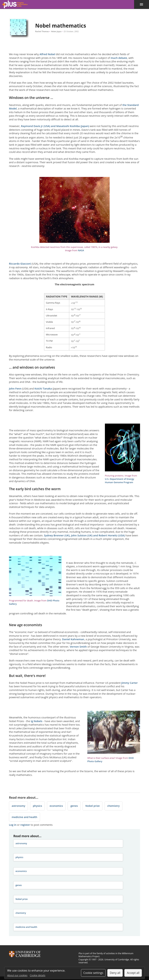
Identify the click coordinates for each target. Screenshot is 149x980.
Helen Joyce (56, 31)
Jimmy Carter (129, 683)
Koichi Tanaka (43, 388)
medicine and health (25, 817)
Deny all (115, 973)
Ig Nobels (37, 721)
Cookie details (38, 975)
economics (56, 806)
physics (37, 806)
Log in (13, 825)
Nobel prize (93, 806)
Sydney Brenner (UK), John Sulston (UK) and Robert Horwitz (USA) (84, 535)
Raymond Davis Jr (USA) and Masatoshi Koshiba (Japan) (55, 126)
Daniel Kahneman (73, 639)
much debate (119, 58)
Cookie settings (93, 973)
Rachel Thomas (42, 31)
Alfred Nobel (47, 54)
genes (74, 806)
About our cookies (17, 975)
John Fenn (15, 388)
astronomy (19, 806)
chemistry (113, 806)
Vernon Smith (78, 647)
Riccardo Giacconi (20, 264)
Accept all (133, 973)
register (25, 825)
